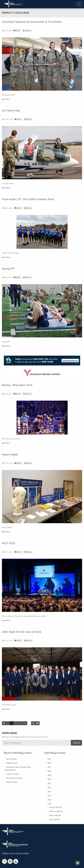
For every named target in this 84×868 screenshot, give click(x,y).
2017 (49, 767)
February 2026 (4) (56, 811)
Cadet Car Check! (13, 774)
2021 (49, 783)
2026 (49, 804)
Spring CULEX (11, 759)
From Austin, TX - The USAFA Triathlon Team (28, 199)
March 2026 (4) (55, 815)
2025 (49, 800)
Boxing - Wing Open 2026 (17, 385)
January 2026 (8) (55, 807)
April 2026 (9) (54, 819)
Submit (76, 743)
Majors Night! (10, 454)
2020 (49, 779)
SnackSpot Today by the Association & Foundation (32, 22)
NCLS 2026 (9, 543)
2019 (49, 775)
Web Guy (27, 31)
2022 (49, 787)
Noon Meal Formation (14, 778)
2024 (49, 796)
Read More (6, 99)
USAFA (16, 31)
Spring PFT (9, 269)
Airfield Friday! (12, 763)
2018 (49, 771)
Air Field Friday (11, 110)
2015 (49, 759)
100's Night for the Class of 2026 (22, 632)
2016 (49, 763)
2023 (49, 792)
